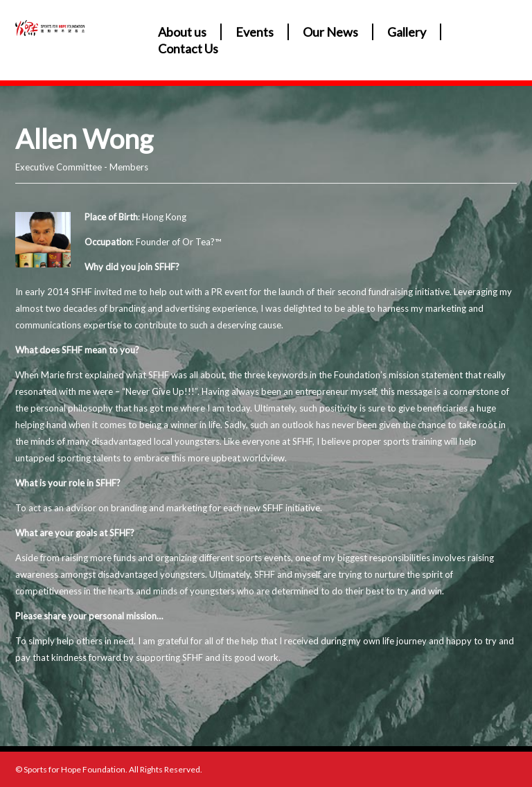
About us (182, 32)
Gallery (407, 32)
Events (255, 32)
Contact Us (188, 48)
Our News (330, 32)
